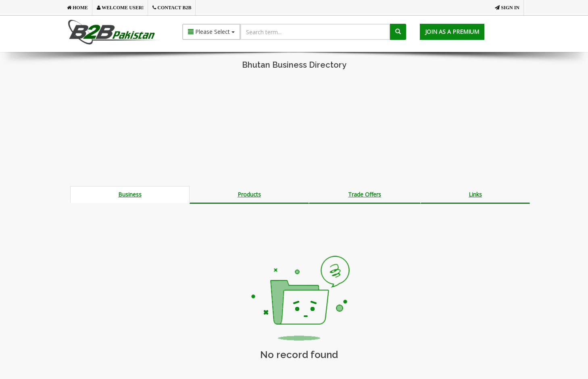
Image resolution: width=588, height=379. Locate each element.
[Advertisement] (294, 130)
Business (130, 194)
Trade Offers (365, 194)
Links (475, 194)
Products (249, 194)
